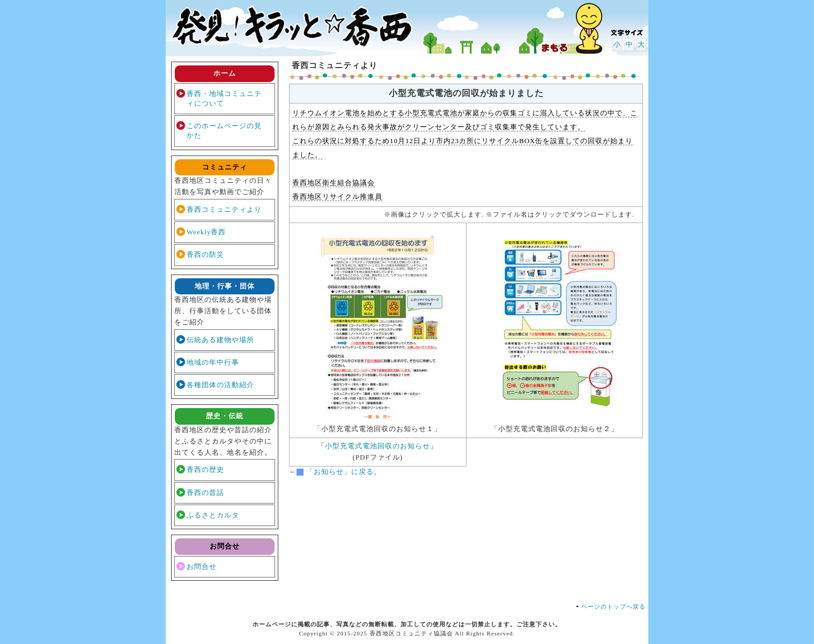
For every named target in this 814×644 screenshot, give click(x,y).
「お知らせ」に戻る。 (344, 472)
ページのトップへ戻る (613, 606)
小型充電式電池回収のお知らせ (378, 446)
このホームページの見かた (224, 131)
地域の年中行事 (213, 362)
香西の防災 (205, 254)
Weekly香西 (206, 232)
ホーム (225, 73)
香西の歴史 (205, 469)
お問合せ (202, 567)
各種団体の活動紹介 (220, 385)
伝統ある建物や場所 (220, 340)
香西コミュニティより (224, 209)
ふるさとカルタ (213, 515)
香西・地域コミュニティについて (224, 98)
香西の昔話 (205, 493)
